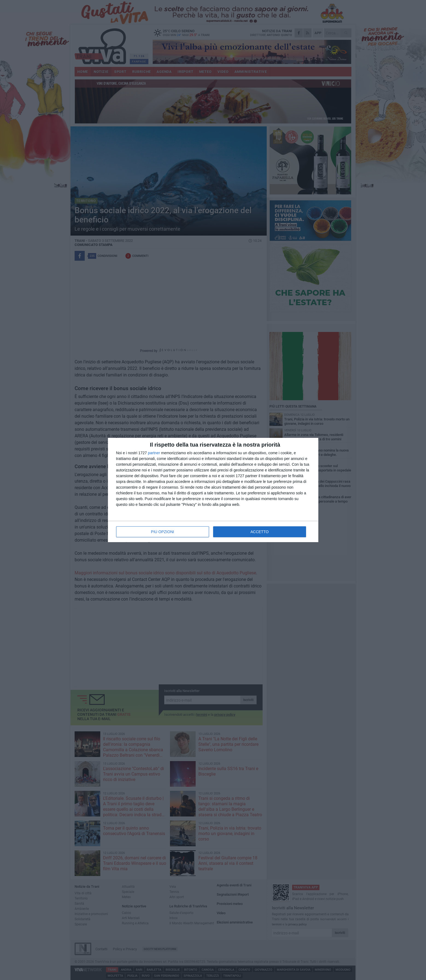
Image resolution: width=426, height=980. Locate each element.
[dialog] (213, 490)
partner (154, 453)
